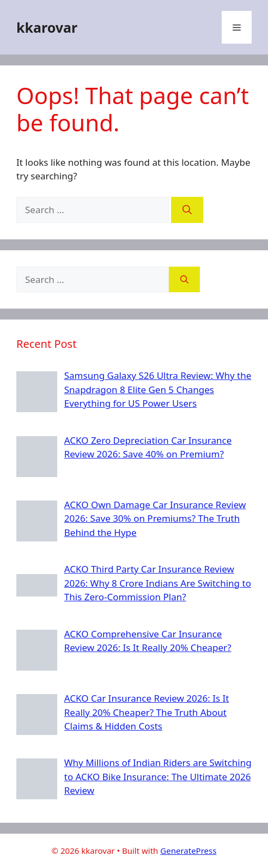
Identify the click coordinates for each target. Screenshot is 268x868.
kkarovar (47, 27)
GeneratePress (188, 851)
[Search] (187, 210)
